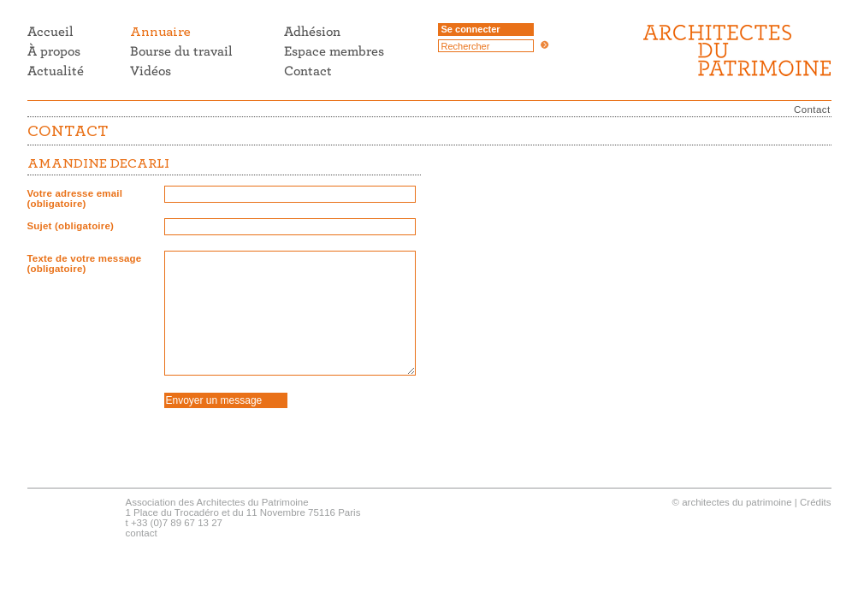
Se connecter (471, 29)
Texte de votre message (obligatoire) (85, 264)
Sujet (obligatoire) (71, 226)
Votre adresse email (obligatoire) (75, 198)
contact (142, 533)
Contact (812, 110)
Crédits (815, 502)
